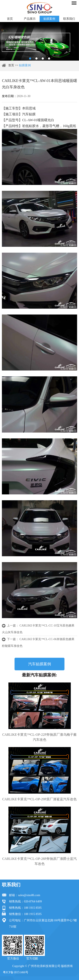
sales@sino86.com (29, 895)
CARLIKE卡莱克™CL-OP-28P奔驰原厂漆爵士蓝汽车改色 (39, 861)
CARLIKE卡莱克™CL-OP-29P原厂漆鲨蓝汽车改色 (39, 799)
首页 (10, 19)
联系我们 (69, 19)
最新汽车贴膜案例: (39, 675)
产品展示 (30, 19)
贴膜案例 (49, 19)
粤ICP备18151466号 (16, 972)
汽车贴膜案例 (40, 664)
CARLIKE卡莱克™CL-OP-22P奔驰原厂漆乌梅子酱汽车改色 (39, 737)
